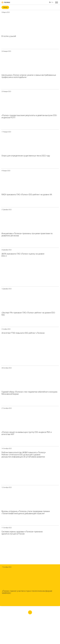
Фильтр (5, 7)
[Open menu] (57, 2)
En (50, 2)
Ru (52, 2)
